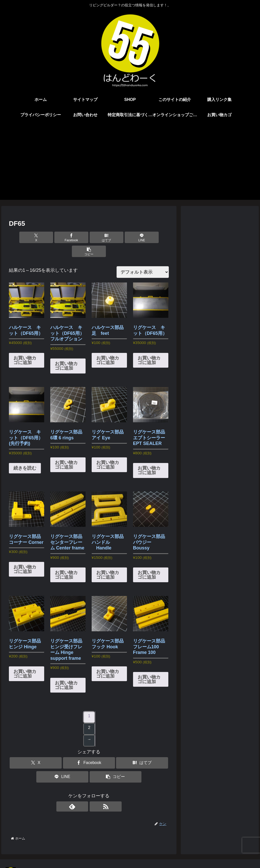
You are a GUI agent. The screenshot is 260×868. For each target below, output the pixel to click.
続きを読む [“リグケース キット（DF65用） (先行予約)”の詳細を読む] (25, 454)
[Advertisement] (130, 164)
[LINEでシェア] (116, 237)
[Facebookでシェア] (62, 237)
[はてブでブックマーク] (89, 237)
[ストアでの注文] (143, 258)
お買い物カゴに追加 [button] (25, 346)
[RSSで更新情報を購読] (95, 792)
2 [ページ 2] (89, 714)
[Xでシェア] (35, 237)
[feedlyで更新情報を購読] (83, 792)
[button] (143, 237)
